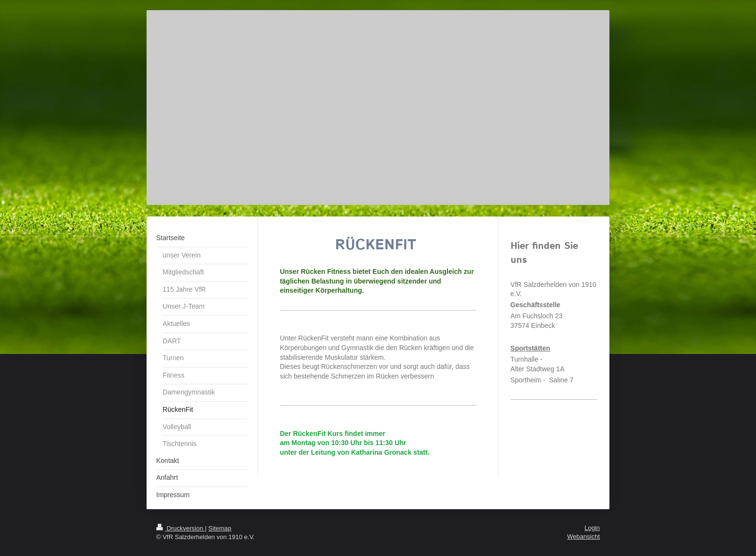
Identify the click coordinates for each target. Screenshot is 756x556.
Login (592, 528)
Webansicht (583, 536)
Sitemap (220, 528)
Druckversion (181, 528)
